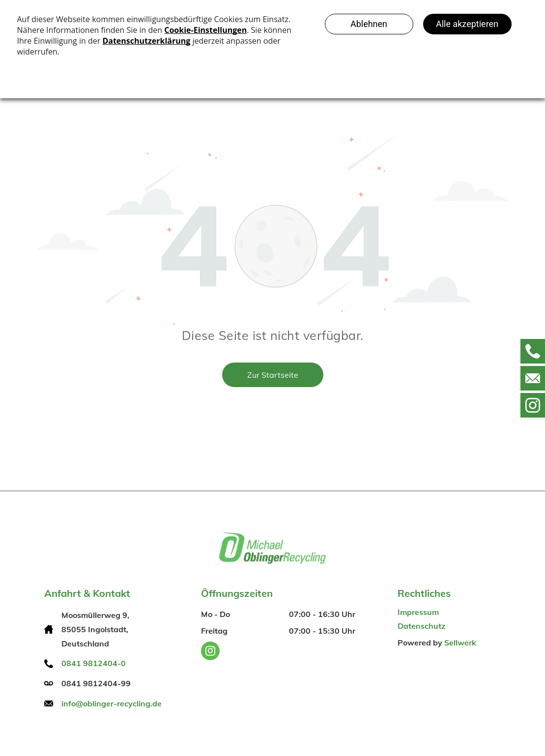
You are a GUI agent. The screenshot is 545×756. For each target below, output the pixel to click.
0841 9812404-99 (96, 683)
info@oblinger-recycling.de (112, 703)
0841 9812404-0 (94, 663)
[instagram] (210, 652)
